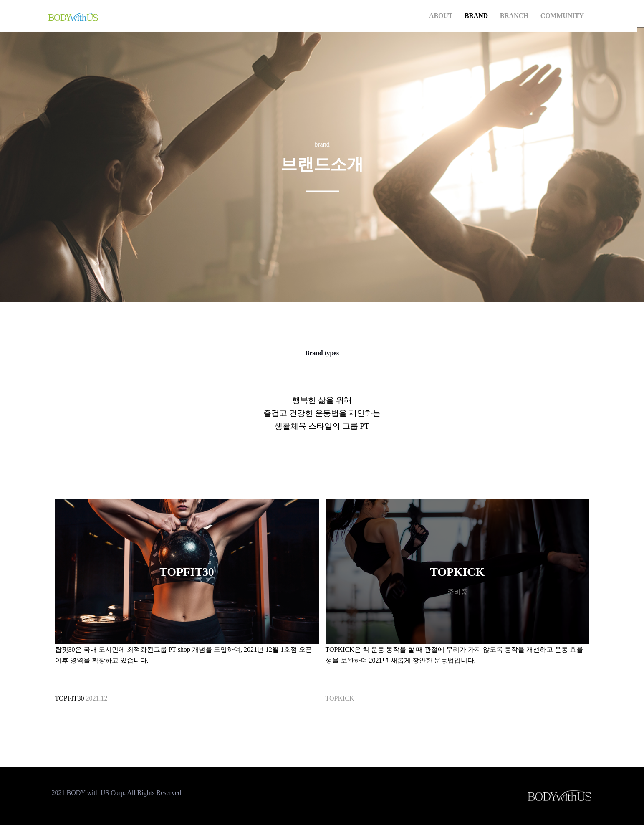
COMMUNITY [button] (562, 16)
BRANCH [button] (514, 16)
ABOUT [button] (441, 16)
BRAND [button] (476, 16)
